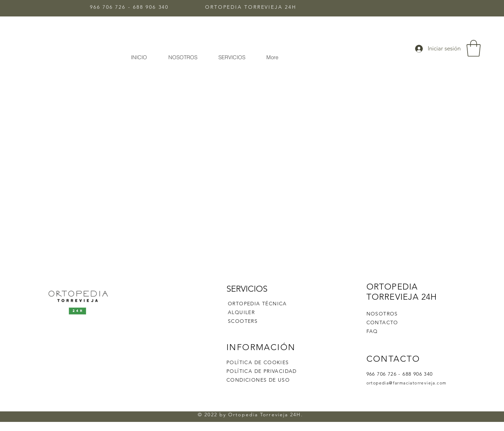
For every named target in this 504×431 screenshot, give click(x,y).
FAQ (372, 331)
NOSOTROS (382, 314)
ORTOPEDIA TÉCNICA (257, 304)
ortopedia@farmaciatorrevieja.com (407, 383)
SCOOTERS (243, 321)
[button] (474, 48)
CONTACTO (382, 322)
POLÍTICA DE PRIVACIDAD (262, 371)
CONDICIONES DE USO (258, 380)
